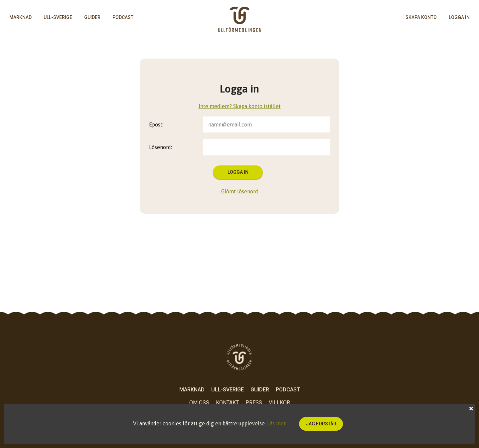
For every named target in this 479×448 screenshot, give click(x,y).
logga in (459, 17)
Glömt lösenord (240, 191)
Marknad (20, 17)
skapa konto (421, 17)
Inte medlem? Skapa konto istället (240, 106)
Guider (92, 17)
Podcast (123, 17)
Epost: (156, 124)
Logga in (238, 172)
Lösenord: (160, 147)
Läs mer (276, 423)
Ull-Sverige (58, 17)
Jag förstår (321, 424)
